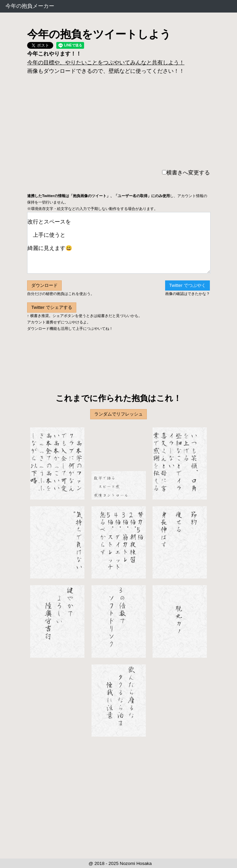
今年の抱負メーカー (30, 6)
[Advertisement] (119, 354)
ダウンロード (44, 285)
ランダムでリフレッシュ (119, 414)
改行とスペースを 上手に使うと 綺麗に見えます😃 (119, 243)
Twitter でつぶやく (187, 285)
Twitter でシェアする (52, 307)
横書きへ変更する (186, 173)
